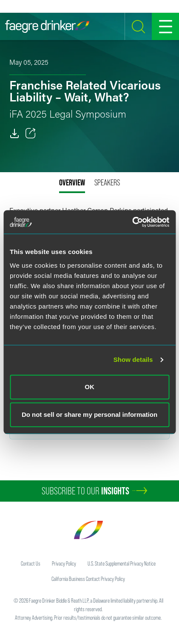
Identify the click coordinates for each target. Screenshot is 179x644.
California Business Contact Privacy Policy (88, 579)
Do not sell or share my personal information (89, 414)
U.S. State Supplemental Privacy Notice (122, 563)
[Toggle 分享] (31, 133)
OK (89, 387)
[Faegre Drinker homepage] (47, 26)
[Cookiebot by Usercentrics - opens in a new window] (132, 222)
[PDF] (14, 133)
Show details (133, 360)
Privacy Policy (64, 563)
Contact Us (31, 563)
